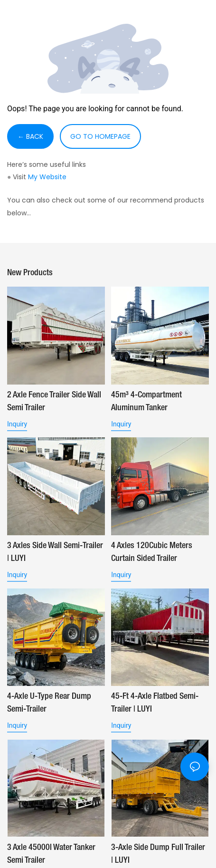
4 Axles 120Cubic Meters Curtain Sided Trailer (152, 552)
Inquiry (17, 424)
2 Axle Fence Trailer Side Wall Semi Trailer (54, 401)
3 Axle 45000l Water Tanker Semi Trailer (51, 854)
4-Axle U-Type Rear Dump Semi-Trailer (49, 703)
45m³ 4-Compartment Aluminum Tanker (146, 401)
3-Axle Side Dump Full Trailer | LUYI (158, 854)
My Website (47, 177)
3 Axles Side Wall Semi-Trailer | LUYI (55, 552)
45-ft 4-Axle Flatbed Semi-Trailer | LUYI (155, 703)
